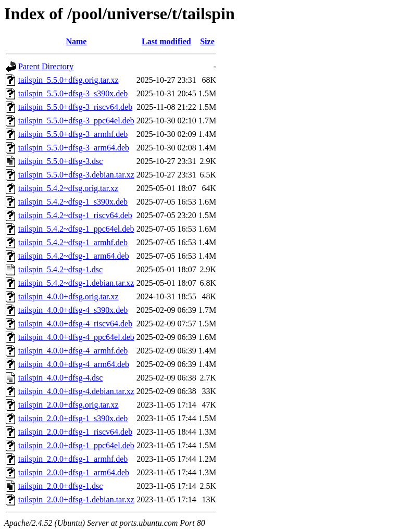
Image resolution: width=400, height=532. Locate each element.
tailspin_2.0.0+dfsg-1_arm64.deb (74, 472)
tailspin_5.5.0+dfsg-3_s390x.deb (73, 93)
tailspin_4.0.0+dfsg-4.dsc (60, 378)
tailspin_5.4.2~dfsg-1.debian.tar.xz (76, 283)
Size (207, 41)
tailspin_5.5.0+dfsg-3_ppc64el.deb (76, 121)
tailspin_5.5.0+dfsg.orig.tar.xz (68, 80)
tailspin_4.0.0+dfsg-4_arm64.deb (74, 364)
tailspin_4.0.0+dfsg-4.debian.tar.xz (76, 391)
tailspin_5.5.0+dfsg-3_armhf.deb (73, 134)
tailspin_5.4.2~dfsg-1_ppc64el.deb (76, 229)
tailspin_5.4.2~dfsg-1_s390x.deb (73, 202)
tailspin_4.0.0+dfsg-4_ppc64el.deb (76, 337)
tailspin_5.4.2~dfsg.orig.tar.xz (68, 188)
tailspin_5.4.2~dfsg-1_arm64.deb (74, 256)
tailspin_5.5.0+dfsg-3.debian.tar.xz (76, 175)
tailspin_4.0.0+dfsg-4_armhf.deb (73, 351)
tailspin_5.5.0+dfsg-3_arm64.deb (74, 148)
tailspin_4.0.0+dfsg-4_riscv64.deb (75, 324)
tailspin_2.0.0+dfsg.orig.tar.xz (68, 405)
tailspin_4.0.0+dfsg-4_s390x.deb (73, 310)
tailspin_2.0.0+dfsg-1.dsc (60, 486)
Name (76, 41)
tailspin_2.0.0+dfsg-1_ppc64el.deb (76, 445)
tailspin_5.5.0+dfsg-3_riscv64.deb (75, 107)
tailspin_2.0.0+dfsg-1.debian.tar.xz (76, 499)
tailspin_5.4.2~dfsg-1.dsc (60, 269)
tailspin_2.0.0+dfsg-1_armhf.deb (73, 459)
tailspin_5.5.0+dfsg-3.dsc (60, 161)
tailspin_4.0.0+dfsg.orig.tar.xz (68, 296)
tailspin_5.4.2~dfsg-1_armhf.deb (73, 242)
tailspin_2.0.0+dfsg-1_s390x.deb (73, 418)
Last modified (166, 41)
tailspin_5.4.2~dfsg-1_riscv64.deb (75, 215)
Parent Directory (46, 66)
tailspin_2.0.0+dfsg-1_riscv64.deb (75, 432)
